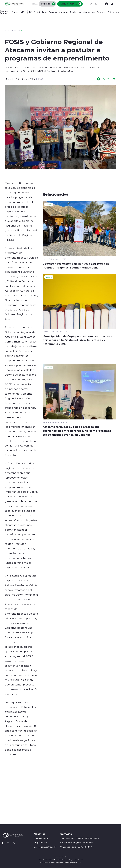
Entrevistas (113, 12)
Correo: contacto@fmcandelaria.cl (76, 843)
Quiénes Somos (4, 12)
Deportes (101, 12)
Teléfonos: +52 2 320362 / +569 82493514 (80, 838)
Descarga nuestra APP (45, 847)
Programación (18, 12)
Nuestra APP (31, 12)
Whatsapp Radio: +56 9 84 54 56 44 (77, 847)
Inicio (7, 30)
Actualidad (42, 12)
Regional (53, 12)
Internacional (89, 12)
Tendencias (75, 12)
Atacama (64, 12)
